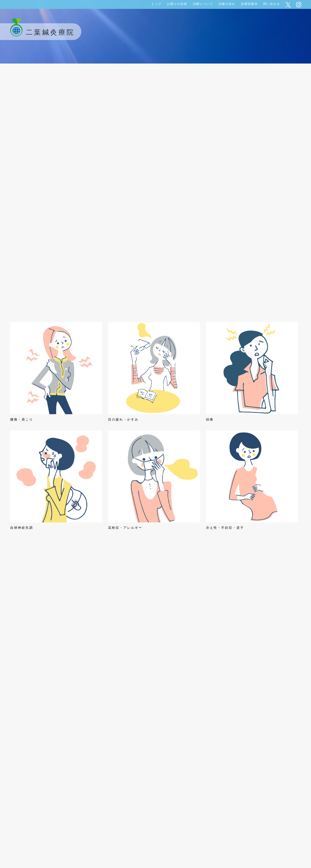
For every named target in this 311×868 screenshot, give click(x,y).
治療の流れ (227, 4)
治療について (203, 4)
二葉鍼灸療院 (41, 32)
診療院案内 (249, 4)
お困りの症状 (177, 4)
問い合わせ (272, 4)
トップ (156, 4)
